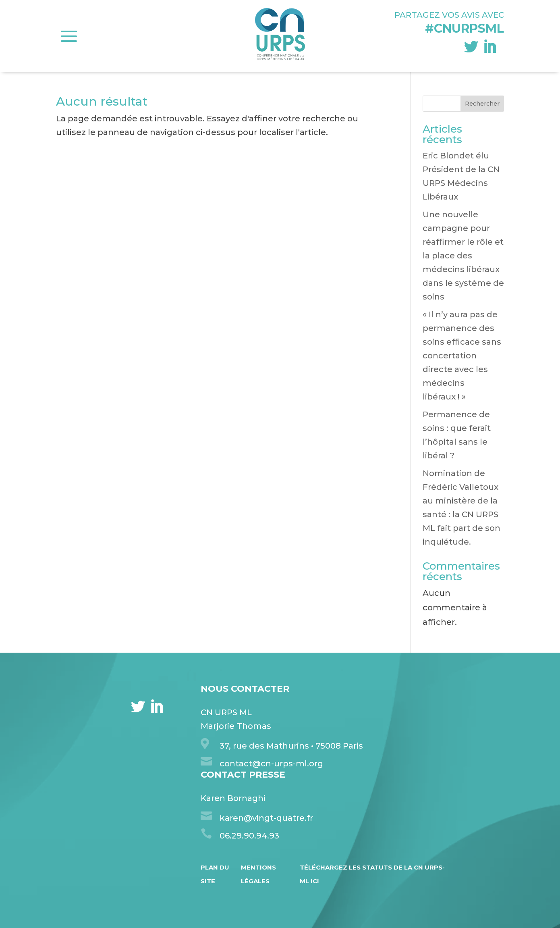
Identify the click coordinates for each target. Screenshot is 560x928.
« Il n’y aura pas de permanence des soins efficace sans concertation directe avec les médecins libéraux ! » (462, 356)
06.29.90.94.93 (249, 836)
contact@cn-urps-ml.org (271, 764)
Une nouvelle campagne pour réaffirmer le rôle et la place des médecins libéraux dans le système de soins (463, 256)
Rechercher (482, 104)
